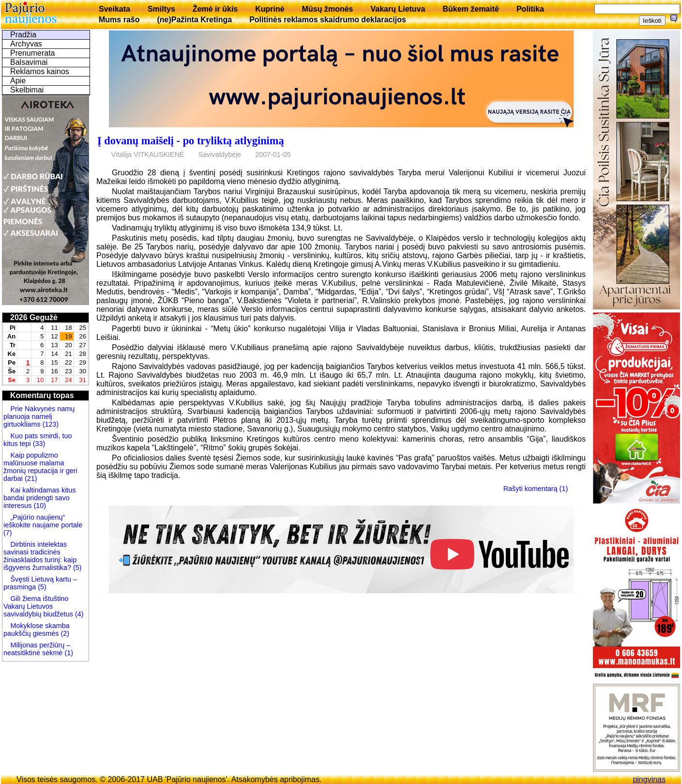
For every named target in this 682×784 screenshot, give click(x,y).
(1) (68, 653)
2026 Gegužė (34, 317)
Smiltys (161, 9)
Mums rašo (119, 20)
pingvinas (649, 779)
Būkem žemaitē (471, 9)
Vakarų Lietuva (398, 9)
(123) (50, 424)
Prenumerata (33, 53)
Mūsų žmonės (328, 9)
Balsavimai (29, 62)
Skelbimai (27, 90)
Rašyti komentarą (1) (536, 488)
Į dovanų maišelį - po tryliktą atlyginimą (191, 141)
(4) (78, 614)
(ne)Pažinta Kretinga (194, 20)
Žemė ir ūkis (215, 9)
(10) (39, 506)
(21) (30, 478)
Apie (18, 81)
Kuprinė (270, 9)
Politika (530, 9)
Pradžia (23, 35)
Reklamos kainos (40, 71)
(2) (64, 633)
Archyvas (26, 44)
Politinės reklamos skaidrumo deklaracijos (328, 20)
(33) (38, 444)
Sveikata (114, 9)
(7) (8, 533)
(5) (76, 568)
